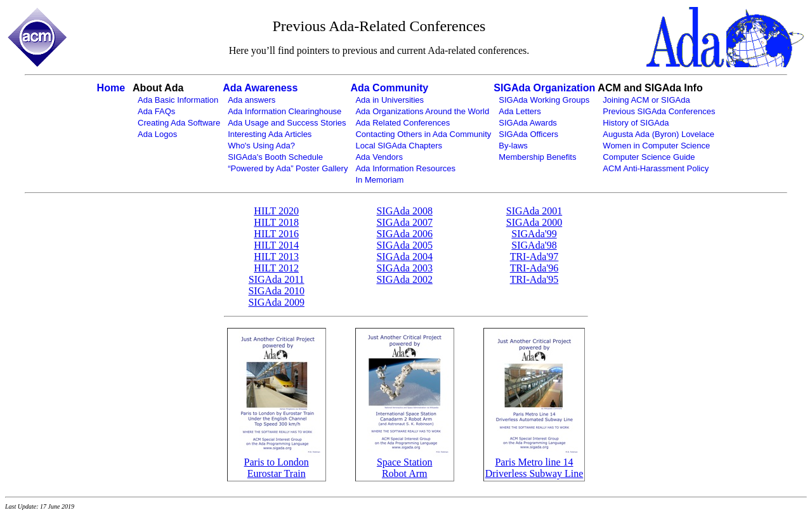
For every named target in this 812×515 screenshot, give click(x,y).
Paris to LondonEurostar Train (277, 468)
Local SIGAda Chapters (399, 146)
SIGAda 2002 (404, 279)
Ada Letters (520, 111)
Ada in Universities (390, 100)
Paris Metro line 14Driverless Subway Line (534, 468)
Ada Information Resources (405, 168)
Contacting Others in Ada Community (423, 134)
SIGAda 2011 (277, 279)
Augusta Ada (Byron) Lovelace (658, 134)
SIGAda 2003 (404, 268)
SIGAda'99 (534, 234)
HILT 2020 (276, 211)
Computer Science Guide (649, 157)
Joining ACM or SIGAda (646, 100)
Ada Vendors (379, 157)
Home (111, 88)
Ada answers (252, 100)
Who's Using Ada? (261, 146)
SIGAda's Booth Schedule (275, 157)
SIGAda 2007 (404, 222)
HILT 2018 (276, 222)
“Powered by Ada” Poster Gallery (288, 168)
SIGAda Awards (528, 123)
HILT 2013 (276, 257)
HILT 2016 (276, 234)
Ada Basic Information (178, 100)
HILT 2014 (276, 245)
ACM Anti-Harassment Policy (656, 168)
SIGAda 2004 (404, 257)
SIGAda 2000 (534, 222)
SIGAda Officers (528, 134)
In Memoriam (379, 180)
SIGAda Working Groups (544, 100)
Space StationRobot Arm (405, 468)
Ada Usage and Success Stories (287, 123)
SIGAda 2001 (534, 211)
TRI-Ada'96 (534, 268)
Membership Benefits (537, 157)
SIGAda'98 (534, 245)
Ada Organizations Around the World (422, 111)
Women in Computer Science (656, 146)
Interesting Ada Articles (270, 134)
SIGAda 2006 (404, 234)
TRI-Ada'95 (534, 279)
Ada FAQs (156, 111)
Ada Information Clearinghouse (285, 111)
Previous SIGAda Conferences (659, 111)
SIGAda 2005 (404, 245)
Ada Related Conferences (403, 123)
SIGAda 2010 (276, 291)
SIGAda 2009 (276, 302)
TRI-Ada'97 (534, 257)
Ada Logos (157, 134)
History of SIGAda (636, 123)
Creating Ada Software (179, 123)
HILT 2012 (276, 268)
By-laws (513, 146)
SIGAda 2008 (404, 211)
